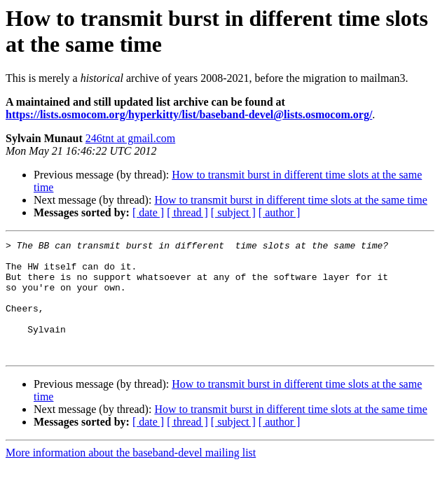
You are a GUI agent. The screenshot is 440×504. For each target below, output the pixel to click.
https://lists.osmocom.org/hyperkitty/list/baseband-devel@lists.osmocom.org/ (189, 114)
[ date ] (148, 212)
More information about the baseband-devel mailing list (131, 476)
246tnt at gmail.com (130, 138)
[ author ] (280, 212)
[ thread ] (187, 212)
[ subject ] (233, 212)
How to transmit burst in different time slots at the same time (290, 200)
